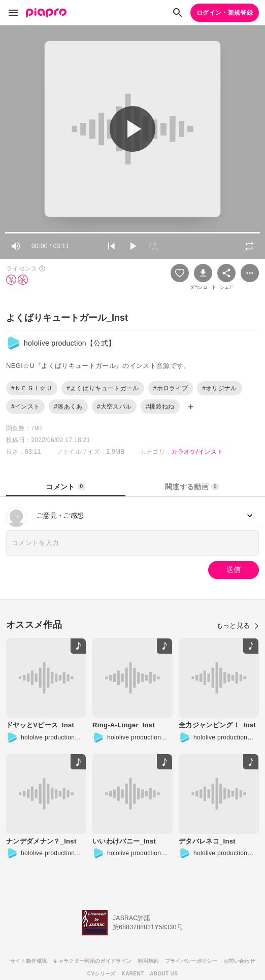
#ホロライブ (171, 388)
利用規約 (148, 961)
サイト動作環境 (28, 961)
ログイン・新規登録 (225, 13)
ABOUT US (164, 974)
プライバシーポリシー (191, 961)
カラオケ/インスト (197, 452)
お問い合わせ (239, 961)
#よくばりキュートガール (103, 388)
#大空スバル (114, 407)
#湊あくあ (68, 407)
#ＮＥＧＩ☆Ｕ (32, 388)
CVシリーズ (102, 974)
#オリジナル (220, 388)
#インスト (25, 407)
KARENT (133, 974)
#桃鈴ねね (160, 407)
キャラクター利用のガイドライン (92, 961)
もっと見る (238, 626)
